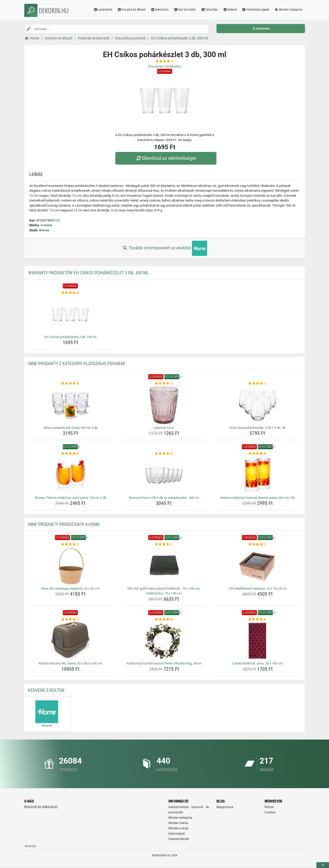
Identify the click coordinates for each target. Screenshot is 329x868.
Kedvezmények (179, 839)
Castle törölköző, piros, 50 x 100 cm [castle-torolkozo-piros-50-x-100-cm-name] (257, 663)
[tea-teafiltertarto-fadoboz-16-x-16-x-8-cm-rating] (257, 544)
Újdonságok (177, 834)
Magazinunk (225, 807)
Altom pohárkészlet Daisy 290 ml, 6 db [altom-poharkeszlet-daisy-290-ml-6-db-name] (70, 428)
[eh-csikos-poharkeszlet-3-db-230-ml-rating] (70, 293)
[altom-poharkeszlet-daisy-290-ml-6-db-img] (70, 405)
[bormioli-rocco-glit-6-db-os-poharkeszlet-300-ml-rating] (164, 454)
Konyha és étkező (131, 10)
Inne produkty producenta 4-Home (64, 524)
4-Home (46, 225)
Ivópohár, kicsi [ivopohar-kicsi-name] (164, 428)
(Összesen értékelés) (165, 66)
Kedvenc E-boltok (46, 690)
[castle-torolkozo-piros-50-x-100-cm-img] (257, 641)
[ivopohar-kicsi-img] (164, 405)
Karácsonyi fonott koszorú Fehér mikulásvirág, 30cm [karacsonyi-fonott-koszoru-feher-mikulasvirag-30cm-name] (164, 663)
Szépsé (230, 10)
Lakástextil (103, 10)
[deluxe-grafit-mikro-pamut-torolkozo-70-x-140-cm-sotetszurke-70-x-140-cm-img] (164, 566)
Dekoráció (160, 10)
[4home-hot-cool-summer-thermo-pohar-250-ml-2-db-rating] (257, 454)
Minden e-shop (178, 828)
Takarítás (209, 10)
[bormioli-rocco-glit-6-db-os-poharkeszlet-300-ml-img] (164, 475)
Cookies (270, 812)
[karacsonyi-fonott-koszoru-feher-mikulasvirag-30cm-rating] (164, 619)
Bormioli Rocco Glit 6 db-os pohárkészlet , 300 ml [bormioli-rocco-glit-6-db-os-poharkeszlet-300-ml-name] (164, 498)
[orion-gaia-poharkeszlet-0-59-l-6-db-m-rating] (257, 384)
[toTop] (323, 865)
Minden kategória (288, 10)
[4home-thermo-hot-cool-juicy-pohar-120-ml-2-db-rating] (70, 454)
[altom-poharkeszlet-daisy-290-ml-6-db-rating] (70, 384)
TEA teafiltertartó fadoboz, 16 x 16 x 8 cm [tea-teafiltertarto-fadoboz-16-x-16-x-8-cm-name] (257, 588)
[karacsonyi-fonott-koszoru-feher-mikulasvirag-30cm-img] (164, 641)
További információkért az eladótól (164, 248)
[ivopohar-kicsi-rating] (164, 384)
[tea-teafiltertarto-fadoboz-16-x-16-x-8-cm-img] (257, 566)
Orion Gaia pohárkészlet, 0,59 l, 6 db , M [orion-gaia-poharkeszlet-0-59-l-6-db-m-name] (257, 428)
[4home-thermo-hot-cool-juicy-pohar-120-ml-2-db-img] (70, 475)
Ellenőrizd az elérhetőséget (166, 158)
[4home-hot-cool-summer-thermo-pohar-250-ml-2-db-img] (257, 475)
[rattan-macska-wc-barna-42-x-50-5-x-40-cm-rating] (70, 619)
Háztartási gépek (256, 10)
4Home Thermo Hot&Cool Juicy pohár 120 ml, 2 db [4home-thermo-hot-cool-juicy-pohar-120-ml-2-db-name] (70, 498)
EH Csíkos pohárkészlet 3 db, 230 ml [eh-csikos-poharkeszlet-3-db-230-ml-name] (70, 337)
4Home (44, 230)
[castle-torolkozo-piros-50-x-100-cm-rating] (257, 619)
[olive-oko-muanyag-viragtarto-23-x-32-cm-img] (70, 566)
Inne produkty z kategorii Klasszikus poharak (77, 363)
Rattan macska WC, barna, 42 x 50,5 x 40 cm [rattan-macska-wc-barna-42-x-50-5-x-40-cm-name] (70, 663)
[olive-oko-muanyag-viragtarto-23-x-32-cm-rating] (70, 544)
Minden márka (178, 823)
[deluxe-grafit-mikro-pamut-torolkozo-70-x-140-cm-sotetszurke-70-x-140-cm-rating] (164, 544)
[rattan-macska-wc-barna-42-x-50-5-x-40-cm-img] (70, 641)
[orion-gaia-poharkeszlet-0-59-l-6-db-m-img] (257, 405)
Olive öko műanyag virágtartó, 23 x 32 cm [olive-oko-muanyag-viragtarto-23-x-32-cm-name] (70, 588)
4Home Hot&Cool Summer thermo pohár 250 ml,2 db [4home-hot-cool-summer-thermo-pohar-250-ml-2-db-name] (257, 498)
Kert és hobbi (185, 10)
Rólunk (269, 807)
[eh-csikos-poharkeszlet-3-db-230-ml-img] (70, 314)
